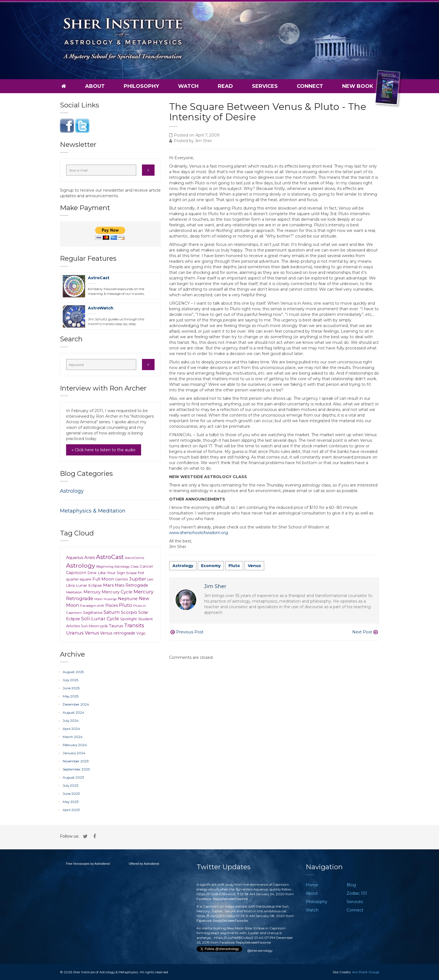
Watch (188, 86)
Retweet (228, 899)
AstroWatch (101, 308)
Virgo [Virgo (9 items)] (141, 633)
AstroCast (99, 278)
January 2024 (74, 753)
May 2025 (71, 696)
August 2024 (73, 712)
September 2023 (76, 769)
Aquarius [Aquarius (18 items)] (75, 558)
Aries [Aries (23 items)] (90, 557)
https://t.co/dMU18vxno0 (216, 894)
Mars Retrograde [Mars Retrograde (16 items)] (131, 585)
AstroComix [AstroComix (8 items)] (135, 558)
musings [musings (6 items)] (110, 599)
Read (225, 86)
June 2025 (71, 688)
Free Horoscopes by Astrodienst (88, 864)
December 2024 (76, 704)
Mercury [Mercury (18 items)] (92, 592)
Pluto (234, 566)
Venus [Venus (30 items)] (92, 633)
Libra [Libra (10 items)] (70, 585)
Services (265, 86)
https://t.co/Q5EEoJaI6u (216, 916)
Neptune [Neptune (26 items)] (128, 599)
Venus (254, 566)
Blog (351, 885)
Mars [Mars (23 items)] (108, 585)
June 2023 (71, 794)
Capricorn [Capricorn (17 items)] (76, 573)
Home (312, 885)
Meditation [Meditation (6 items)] (74, 592)
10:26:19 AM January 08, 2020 (261, 916)
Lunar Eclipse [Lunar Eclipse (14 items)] (89, 585)
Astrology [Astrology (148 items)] (81, 565)
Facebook (204, 899)
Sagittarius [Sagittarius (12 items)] (93, 612)
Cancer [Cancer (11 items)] (146, 566)
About (95, 86)
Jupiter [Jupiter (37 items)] (138, 579)
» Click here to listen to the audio (104, 450)
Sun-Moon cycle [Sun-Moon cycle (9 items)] (94, 626)
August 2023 (73, 777)
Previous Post (187, 632)
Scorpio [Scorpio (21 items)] (129, 612)
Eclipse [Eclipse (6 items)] (131, 573)
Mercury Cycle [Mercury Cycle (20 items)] (117, 592)
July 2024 (71, 721)
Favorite (241, 899)
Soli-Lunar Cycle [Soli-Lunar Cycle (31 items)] (100, 619)
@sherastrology (260, 950)
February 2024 (75, 745)
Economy (211, 566)
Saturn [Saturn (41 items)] (112, 612)
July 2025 (70, 680)
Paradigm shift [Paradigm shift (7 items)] (92, 606)
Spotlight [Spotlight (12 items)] (129, 619)
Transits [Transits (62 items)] (134, 625)
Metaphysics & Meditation (93, 511)
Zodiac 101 (357, 893)
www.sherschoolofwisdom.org (199, 533)
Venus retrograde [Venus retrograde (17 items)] (118, 633)
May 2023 (71, 802)
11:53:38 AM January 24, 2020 (261, 894)
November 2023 (76, 761)
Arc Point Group (366, 972)
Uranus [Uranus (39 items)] (75, 633)
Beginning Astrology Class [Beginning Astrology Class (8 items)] (117, 566)
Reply (217, 899)
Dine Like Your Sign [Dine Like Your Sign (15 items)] (106, 573)
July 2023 (71, 785)
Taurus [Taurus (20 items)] (116, 626)
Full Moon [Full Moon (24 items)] (103, 579)
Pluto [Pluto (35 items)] (126, 605)
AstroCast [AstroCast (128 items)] (110, 557)
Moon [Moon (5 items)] (98, 599)
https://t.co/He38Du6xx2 (234, 938)
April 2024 (71, 729)
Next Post (365, 632)
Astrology (183, 566)
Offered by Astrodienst (144, 864)
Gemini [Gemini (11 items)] (122, 579)
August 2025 (73, 672)
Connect (310, 86)
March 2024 (73, 737)
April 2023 (71, 810)
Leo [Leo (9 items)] (150, 579)
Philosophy (141, 86)
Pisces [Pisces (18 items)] (112, 605)
